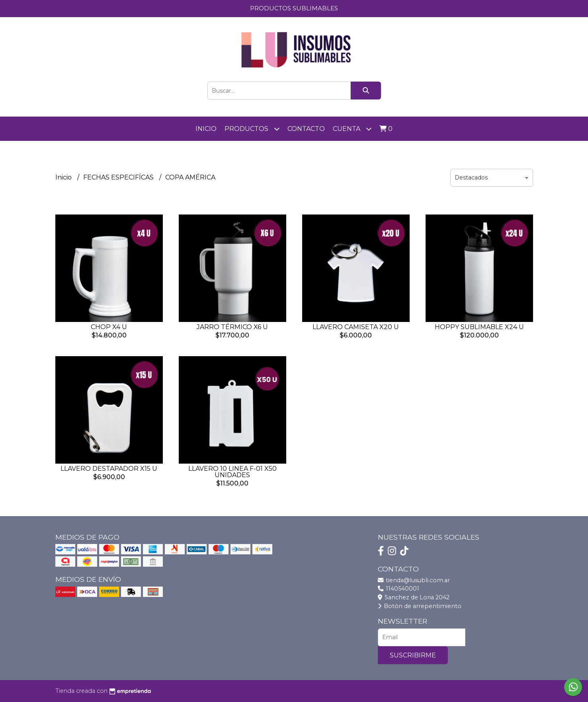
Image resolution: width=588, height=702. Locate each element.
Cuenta (352, 129)
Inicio (206, 129)
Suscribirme (413, 655)
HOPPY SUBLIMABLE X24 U (479, 327)
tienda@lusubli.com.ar (414, 580)
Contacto (306, 129)
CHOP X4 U (109, 327)
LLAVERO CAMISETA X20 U (356, 327)
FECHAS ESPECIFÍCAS (119, 177)
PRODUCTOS (252, 129)
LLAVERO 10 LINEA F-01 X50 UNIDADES (232, 472)
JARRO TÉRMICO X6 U (232, 327)
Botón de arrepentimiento (420, 606)
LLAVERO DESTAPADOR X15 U (109, 469)
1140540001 (399, 589)
